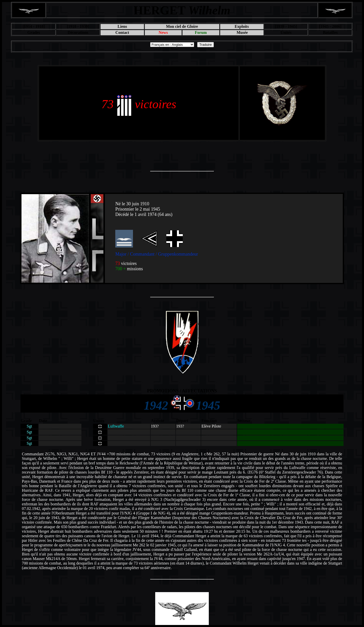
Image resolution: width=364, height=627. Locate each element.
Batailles (330, 32)
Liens (122, 26)
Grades (34, 32)
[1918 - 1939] (78, 26)
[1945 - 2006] (330, 26)
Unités (286, 32)
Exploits (242, 26)
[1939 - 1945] (286, 26)
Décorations (78, 32)
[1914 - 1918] (34, 26)
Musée (242, 32)
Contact (122, 32)
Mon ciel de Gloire (182, 26)
